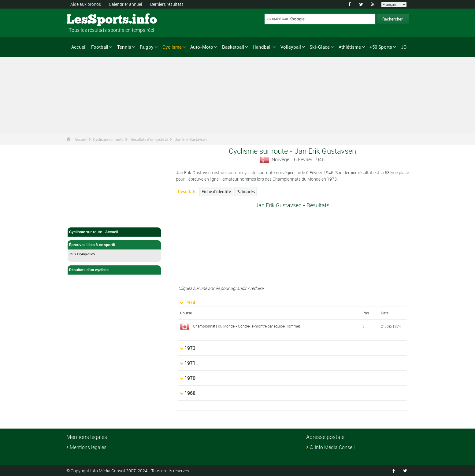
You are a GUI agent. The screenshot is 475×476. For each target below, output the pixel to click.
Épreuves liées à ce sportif (114, 245)
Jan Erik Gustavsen (191, 139)
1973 (190, 348)
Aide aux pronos (86, 4)
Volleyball (291, 47)
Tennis (124, 47)
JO (404, 47)
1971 (190, 363)
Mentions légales (88, 447)
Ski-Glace (320, 47)
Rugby (147, 47)
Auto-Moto (202, 47)
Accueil (79, 47)
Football (100, 47)
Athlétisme (350, 47)
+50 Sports (381, 47)
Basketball (233, 47)
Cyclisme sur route (108, 139)
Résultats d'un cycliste (149, 139)
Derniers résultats (167, 4)
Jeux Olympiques (82, 254)
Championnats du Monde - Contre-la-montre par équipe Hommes (247, 326)
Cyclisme (172, 47)
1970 (190, 378)
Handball (262, 47)
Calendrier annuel (125, 4)
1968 (190, 393)
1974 (190, 302)
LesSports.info (89, 20)
